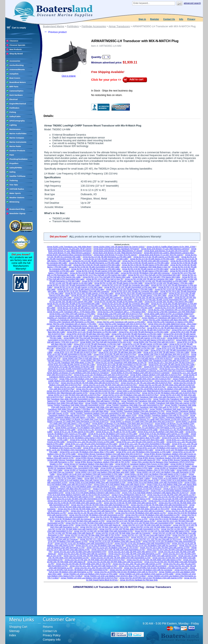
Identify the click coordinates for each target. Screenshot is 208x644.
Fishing (13, 112)
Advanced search (192, 3)
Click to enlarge (69, 76)
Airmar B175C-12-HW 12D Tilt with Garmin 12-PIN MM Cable (107, 281)
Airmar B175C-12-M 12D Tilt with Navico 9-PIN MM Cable (81, 289)
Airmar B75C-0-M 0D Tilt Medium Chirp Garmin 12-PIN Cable (164, 434)
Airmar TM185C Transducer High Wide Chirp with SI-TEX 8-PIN (152, 407)
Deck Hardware (16, 95)
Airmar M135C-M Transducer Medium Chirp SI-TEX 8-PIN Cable (148, 470)
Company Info (52, 640)
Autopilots (14, 74)
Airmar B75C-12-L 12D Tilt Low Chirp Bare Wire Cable (142, 440)
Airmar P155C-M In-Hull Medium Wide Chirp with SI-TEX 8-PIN (143, 486)
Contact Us (169, 19)
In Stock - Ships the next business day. (112, 91)
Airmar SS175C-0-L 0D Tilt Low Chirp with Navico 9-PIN (93, 511)
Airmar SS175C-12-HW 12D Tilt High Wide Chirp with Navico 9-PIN (162, 531)
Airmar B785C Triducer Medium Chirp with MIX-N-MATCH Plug (155, 375)
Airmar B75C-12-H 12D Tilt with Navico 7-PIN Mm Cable (126, 350)
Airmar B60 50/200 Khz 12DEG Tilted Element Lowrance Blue (169, 253)
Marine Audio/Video (18, 134)
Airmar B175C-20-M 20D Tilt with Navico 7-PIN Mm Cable (129, 308)
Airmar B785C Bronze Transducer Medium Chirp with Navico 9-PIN (75, 460)
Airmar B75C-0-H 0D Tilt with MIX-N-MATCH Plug (125, 328)
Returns (48, 627)
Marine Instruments (18, 142)
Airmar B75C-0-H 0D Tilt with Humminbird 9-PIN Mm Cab (71, 369)
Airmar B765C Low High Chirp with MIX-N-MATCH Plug (120, 314)
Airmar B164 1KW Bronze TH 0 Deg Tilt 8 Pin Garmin (115, 255)
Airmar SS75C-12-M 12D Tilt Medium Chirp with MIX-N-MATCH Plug (130, 395)
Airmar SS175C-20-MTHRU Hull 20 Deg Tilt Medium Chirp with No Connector (141, 570)
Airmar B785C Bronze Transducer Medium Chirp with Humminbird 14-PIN (105, 458)
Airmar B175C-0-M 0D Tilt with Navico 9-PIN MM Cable (146, 271)
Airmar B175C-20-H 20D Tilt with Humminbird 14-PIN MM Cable (141, 293)
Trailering (14, 181)
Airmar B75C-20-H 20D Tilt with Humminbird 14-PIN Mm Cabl (122, 364)
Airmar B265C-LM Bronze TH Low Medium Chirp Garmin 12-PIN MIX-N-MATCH (108, 425)
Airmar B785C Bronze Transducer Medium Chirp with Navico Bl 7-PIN (132, 460)
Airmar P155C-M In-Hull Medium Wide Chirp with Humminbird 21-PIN (97, 482)
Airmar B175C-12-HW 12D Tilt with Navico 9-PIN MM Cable (118, 283)
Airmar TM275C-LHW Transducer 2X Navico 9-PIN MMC (170, 322)
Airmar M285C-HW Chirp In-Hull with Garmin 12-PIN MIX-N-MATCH (126, 356)
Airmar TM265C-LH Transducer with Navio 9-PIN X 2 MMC (165, 318)
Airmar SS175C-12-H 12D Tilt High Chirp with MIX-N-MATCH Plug (110, 385)
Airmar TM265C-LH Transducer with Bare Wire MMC (166, 316)
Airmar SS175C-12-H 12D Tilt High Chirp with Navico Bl (98, 525)
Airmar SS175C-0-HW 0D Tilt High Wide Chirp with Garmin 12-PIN (75, 503)
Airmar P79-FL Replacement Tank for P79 (128, 495)
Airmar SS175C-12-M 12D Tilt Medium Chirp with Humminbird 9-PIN (142, 543)
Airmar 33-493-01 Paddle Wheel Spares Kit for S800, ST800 (171, 247)
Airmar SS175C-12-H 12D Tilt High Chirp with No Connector (147, 525)
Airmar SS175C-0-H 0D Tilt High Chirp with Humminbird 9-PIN (77, 499)
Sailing (13, 172)
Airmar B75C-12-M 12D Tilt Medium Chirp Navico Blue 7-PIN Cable (87, 452)
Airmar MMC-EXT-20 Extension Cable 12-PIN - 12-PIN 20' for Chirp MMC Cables (117, 478)
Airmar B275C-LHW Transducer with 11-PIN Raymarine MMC (121, 310)
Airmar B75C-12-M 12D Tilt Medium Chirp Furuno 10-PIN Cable (149, 446)
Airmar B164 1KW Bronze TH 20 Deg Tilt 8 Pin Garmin (166, 251)
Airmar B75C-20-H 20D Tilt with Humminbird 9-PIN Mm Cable (169, 367)
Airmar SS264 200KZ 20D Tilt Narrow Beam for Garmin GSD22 (119, 247)
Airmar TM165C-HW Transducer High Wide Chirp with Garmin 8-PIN (123, 399)
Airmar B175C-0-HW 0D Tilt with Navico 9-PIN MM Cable (145, 265)
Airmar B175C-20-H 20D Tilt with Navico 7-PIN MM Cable (143, 295)
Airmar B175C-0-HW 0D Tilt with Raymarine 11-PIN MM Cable (94, 263)
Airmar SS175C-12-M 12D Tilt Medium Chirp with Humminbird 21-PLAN (83, 543)
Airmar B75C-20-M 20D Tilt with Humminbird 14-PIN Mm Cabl (88, 336)
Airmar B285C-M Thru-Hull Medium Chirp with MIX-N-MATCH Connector (140, 373)
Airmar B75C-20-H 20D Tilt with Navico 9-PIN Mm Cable (72, 367)
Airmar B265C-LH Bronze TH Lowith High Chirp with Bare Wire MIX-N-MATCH (142, 421)
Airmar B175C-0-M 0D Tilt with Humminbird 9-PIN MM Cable (94, 273)
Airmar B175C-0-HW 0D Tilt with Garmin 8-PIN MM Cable (97, 265)
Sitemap (14, 631)
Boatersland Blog (17, 209)
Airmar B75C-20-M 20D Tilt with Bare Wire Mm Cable (88, 334)
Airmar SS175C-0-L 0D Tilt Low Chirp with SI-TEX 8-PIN (90, 513)
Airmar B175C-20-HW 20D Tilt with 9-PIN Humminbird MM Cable (73, 304)
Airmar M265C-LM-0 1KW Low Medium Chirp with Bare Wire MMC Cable (105, 472)
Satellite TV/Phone (18, 176)
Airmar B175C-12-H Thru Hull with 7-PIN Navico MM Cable (156, 277)
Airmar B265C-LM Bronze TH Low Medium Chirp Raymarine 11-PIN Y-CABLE (152, 428)
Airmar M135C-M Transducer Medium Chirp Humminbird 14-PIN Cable (161, 466)
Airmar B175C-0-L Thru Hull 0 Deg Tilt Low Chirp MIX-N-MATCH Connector (127, 369)
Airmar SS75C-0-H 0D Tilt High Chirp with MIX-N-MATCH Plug (115, 393)
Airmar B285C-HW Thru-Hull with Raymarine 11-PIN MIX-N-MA (89, 338)
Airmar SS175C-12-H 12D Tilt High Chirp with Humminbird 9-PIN (147, 523)
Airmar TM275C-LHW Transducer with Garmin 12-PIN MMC (121, 322)
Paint (12, 155)
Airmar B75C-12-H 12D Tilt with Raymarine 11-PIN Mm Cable (92, 332)
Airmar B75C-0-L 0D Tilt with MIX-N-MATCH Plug (107, 330)
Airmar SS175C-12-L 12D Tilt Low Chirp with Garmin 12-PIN (146, 535)
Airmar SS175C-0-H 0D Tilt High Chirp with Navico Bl (174, 499)
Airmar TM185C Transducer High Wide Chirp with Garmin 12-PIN (169, 403)
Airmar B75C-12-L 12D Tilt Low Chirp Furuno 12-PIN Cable (90, 442)
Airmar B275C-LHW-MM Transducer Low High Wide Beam (171, 312)
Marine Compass (17, 138)
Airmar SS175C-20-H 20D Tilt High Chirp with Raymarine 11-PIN (134, 554)
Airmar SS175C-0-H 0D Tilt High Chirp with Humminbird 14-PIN (121, 497)
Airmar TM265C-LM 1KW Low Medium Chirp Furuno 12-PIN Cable (90, 574)
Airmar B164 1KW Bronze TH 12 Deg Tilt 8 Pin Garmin (161, 255)
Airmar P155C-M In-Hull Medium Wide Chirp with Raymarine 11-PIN (88, 486)
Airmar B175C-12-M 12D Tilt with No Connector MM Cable (125, 285)
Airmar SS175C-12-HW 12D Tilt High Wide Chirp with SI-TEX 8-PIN (92, 535)
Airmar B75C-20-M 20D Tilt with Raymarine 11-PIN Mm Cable (137, 334)
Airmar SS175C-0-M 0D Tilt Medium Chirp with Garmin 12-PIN (140, 513)
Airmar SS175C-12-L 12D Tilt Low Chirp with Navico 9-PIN (154, 537)
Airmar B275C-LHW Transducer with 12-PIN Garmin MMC (172, 310)
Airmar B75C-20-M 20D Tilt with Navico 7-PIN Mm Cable (166, 352)
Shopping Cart (18, 627)
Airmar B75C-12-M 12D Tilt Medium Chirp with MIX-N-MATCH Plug (101, 375)
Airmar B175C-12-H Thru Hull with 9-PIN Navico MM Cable (106, 277)
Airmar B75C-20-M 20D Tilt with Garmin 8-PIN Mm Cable (138, 336)
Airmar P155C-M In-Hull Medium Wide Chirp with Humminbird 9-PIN (155, 482)
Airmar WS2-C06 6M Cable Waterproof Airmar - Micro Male (74, 326)
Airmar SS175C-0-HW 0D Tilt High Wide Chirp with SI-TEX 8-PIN (143, 509)
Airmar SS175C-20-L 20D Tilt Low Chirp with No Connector (143, 566)
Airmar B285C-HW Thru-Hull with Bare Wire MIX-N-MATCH (79, 328)
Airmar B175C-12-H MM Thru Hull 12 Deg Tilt (104, 279)
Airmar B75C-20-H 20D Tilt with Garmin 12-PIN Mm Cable (71, 364)
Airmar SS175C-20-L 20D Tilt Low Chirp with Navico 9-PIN (93, 566)
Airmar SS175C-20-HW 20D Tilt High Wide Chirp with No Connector (115, 562)
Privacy (191, 19)
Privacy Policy (52, 635)
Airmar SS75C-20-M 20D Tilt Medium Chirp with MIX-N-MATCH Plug (93, 397)
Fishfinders (15, 108)
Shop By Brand (16, 54)
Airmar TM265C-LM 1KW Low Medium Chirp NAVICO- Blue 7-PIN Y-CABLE (115, 576)
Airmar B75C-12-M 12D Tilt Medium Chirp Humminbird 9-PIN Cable (126, 450)
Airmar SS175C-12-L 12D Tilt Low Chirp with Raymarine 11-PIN (106, 539)
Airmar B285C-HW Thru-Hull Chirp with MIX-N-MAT (154, 342)
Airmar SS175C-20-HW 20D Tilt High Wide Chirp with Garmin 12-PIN (91, 556)
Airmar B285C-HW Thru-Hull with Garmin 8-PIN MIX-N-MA (97, 340)
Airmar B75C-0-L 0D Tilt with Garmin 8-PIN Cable (74, 432)
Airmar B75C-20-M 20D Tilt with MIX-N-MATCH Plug (115, 354)
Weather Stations (17, 198)
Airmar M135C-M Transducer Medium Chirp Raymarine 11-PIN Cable (92, 470)
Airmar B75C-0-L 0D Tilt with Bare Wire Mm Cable (167, 328)
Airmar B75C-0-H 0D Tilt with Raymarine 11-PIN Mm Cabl (97, 344)
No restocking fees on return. (107, 95)
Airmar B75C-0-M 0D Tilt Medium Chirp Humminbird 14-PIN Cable (120, 436)
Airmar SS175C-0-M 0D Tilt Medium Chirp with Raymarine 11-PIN (121, 519)
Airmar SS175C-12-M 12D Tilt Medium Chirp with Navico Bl (100, 545)
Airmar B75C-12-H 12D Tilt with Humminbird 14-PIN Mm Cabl (129, 348)
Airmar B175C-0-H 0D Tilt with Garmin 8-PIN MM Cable (105, 259)
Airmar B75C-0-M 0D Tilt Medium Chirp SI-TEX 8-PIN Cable (94, 440)
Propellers (14, 163)
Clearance (14, 41)
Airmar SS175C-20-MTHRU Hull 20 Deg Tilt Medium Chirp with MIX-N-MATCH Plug (81, 391)
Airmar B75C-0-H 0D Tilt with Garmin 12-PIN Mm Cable (145, 344)
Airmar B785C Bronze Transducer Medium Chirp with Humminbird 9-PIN (166, 458)
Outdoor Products (17, 151)
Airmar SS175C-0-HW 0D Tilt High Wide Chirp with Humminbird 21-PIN (100, 505)
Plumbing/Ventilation (19, 159)
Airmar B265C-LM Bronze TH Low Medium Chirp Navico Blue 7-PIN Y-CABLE (87, 428)
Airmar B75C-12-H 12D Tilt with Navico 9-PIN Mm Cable (78, 350)
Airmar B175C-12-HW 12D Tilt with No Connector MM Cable (149, 279)
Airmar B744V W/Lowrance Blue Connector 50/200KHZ (69, 255)
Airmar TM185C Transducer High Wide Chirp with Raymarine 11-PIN (113, 403)
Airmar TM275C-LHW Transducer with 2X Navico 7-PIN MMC (72, 324)
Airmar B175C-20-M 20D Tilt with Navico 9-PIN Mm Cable (81, 308)
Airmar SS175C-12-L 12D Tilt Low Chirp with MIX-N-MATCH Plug (80, 387)
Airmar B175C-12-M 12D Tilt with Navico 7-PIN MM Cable (129, 289)
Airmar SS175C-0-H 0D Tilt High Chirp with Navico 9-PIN (127, 499)
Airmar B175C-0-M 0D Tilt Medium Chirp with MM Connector (145, 273)
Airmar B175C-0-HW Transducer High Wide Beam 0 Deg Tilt (146, 267)
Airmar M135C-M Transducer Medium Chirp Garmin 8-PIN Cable (104, 466)
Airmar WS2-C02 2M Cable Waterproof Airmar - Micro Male (172, 324)
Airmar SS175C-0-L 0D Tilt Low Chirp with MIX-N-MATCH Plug (146, 383)
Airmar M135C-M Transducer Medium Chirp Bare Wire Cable (88, 464)
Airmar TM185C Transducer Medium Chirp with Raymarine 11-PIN (137, 411)
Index (13, 635)
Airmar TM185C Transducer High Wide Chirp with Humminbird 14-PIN (76, 405)
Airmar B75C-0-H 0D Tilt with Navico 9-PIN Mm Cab (139, 346)
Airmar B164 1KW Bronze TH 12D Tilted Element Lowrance (165, 249)
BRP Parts (14, 87)
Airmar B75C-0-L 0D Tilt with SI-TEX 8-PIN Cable (116, 432)
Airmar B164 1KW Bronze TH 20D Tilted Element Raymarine (117, 253)
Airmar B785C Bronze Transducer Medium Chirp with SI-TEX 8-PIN (102, 462)
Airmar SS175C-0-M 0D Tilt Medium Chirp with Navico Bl (164, 517)
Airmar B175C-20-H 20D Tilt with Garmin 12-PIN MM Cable (89, 293)
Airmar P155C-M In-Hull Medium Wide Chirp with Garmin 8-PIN (133, 480)
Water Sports (15, 193)
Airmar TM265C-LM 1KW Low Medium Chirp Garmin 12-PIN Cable (146, 574)
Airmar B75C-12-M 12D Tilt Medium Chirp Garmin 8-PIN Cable (162, 448)
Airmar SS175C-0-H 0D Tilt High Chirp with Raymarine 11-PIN (121, 501)
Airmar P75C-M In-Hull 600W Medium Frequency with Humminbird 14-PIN (118, 491)
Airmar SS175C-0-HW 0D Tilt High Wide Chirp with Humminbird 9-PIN (159, 505)
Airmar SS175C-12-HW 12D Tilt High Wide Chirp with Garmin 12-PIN (158, 527)
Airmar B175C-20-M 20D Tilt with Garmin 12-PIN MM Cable (79, 306)
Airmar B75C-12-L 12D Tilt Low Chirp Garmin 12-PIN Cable (140, 442)
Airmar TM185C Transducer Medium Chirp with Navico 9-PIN (112, 415)
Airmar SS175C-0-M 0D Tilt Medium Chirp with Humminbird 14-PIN (96, 515)
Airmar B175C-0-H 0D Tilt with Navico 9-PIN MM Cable (152, 259)
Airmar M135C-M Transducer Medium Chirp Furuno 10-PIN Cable (142, 464)
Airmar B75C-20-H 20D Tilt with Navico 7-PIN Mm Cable (119, 367)
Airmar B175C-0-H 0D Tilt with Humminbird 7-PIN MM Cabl (96, 261)
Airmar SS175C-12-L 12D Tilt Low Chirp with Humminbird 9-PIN (103, 537)
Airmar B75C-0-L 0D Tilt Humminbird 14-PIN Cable (137, 430)
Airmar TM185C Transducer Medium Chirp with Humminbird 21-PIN (154, 413)
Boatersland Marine (54, 26)
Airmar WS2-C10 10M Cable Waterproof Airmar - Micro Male (124, 326)
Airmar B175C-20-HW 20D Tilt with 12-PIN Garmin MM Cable (107, 299)
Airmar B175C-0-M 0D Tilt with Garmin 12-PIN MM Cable (145, 269)
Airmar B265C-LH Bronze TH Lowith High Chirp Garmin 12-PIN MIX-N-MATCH (157, 419)
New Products (16, 49)
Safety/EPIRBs (16, 168)
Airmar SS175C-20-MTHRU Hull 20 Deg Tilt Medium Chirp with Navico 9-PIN (162, 389)
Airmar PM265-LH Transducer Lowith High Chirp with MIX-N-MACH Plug (141, 379)
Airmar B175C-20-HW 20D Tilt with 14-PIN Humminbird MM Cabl (160, 299)
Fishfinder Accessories (94, 26)
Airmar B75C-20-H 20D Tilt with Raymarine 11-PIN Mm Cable (144, 332)
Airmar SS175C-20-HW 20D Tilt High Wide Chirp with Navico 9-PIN (154, 560)
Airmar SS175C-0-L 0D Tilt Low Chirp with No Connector (141, 511)
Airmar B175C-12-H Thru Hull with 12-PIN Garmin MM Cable (101, 275)
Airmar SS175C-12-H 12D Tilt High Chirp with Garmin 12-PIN (79, 521)
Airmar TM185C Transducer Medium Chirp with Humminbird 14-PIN (97, 413)
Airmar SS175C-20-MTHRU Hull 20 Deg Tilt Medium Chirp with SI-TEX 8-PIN (126, 572)
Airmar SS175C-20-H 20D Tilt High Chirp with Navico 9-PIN (132, 552)
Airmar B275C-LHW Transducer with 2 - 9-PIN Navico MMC (71, 312)
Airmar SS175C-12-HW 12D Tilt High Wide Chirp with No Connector (123, 533)
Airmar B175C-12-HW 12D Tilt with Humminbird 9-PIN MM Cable (73, 285)
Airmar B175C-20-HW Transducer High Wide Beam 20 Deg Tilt (121, 362)
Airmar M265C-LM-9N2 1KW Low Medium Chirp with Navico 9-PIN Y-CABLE (155, 474)
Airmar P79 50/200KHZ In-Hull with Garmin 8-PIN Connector (118, 316)
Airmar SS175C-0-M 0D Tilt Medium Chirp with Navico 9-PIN (115, 517)
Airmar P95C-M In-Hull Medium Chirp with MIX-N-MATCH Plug (84, 379)
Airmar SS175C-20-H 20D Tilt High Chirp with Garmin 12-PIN (165, 547)
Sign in (142, 19)
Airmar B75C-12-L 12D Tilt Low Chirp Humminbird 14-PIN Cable (91, 444)
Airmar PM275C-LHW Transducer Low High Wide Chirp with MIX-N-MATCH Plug (120, 381)
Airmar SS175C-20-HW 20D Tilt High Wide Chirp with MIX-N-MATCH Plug (94, 560)
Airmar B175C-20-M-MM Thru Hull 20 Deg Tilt (76, 310)
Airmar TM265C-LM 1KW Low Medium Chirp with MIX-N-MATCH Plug (89, 578)
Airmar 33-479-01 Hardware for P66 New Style (139, 580)
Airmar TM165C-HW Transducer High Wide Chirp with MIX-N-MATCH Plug (151, 401)
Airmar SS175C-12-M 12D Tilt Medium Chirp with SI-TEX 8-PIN (112, 547)
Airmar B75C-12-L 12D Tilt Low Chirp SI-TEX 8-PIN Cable (98, 446)
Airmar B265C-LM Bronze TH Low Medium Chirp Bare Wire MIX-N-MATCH (122, 423)
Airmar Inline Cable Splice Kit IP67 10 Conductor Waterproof (168, 314)
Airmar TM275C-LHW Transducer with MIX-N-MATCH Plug (122, 324)
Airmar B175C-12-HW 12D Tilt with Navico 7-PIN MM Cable (169, 283)
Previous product (55, 32)
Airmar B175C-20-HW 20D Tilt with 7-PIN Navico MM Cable (169, 301)
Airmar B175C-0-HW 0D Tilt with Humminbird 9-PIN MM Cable (94, 267)
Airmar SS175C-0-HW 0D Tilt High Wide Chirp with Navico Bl (123, 507)
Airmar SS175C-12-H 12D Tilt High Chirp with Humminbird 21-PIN (92, 523)
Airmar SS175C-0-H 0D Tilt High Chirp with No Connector (71, 501)
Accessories (15, 61)
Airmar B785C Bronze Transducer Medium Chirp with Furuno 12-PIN (81, 456)
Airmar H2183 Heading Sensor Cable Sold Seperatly (70, 316)
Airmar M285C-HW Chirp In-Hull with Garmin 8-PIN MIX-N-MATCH (89, 358)
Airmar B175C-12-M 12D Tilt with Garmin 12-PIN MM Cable (78, 287)
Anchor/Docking (17, 65)
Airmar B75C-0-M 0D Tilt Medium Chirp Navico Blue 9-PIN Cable (134, 438)
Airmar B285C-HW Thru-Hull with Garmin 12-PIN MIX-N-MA (141, 338)
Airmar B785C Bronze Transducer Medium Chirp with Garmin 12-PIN (138, 456)
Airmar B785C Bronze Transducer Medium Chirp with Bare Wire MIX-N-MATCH (110, 454)
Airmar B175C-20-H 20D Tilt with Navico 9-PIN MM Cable (94, 295)
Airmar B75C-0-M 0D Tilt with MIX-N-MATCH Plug (149, 330)
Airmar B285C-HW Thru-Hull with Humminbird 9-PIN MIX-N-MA (106, 342)
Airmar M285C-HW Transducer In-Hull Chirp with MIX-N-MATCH (163, 360)
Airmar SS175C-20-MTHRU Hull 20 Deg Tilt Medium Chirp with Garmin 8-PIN (151, 578)
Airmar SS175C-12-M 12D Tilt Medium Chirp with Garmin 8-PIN (115, 541)
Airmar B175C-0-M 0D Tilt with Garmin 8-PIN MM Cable (99, 271)
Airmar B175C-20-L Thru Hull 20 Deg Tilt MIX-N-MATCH (171, 362)
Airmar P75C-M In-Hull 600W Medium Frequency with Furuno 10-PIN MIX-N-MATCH (127, 488)
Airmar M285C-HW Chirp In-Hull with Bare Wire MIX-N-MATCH (164, 354)
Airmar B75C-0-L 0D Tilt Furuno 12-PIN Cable (96, 430)
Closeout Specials (17, 45)
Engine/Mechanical (18, 104)
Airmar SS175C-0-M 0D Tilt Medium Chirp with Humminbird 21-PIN (153, 515)
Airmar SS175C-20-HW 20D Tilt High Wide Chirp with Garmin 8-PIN (149, 556)
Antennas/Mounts (17, 70)
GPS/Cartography (17, 121)
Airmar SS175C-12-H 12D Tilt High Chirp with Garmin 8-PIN (131, 521)
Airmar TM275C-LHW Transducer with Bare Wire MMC (165, 320)
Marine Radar (15, 146)
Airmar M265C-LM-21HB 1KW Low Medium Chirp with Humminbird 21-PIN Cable (89, 474)
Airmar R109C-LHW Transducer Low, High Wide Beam (69, 247)
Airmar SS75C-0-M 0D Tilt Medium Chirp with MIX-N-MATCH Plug (169, 393)
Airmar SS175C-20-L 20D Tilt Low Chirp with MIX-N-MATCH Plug (102, 389)
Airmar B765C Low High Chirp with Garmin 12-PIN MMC (72, 314)
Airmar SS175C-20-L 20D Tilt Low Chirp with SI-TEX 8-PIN (98, 568)
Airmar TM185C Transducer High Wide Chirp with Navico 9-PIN (99, 407)
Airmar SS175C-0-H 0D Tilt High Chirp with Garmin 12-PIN (171, 495)
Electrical (14, 99)
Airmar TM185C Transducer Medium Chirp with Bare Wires (85, 411)
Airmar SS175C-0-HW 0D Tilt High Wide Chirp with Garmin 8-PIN (130, 503)
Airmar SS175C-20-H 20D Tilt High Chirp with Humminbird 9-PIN (80, 552)
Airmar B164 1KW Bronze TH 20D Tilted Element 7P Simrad (118, 251)
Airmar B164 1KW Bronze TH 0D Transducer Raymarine (116, 249)
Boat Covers (15, 78)
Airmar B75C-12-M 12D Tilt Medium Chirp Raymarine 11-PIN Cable (143, 452)
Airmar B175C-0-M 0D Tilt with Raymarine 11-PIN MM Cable (96, 269)
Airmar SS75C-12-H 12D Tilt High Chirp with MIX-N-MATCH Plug (74, 395)
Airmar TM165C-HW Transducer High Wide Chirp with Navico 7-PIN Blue (89, 401)
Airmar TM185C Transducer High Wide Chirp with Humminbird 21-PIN (135, 405)
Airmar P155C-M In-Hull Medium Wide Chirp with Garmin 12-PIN (79, 480)
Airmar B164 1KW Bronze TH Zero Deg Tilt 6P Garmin (69, 249)
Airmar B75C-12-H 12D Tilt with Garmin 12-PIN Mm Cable (79, 348)
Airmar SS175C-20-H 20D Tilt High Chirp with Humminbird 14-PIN (118, 549)
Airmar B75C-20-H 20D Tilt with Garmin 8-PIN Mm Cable (172, 364)
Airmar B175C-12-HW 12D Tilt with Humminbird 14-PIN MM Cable (160, 281)
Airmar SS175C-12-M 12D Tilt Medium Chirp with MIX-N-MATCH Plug (137, 387)
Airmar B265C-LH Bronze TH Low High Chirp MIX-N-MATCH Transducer (165, 371)
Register (155, 19)
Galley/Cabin (15, 116)
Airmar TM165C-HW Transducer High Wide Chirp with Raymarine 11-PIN (152, 397)
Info (181, 19)
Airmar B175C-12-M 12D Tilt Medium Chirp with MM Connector (84, 291)
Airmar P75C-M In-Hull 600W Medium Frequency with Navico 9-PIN (92, 493)
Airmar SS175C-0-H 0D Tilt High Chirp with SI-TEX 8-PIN (172, 501)
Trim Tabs (14, 185)
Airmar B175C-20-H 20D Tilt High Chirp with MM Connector (98, 297)
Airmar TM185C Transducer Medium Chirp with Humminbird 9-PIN (123, 417)
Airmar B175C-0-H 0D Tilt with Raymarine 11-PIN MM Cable (107, 257)
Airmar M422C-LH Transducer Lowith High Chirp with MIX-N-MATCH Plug (123, 377)
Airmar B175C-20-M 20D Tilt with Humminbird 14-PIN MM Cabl (130, 306)
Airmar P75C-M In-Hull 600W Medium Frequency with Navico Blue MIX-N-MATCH (155, 493)
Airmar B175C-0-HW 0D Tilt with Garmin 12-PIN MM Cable (145, 263)
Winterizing (14, 202)
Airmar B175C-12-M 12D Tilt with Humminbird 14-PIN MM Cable (130, 287)
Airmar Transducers (119, 26)
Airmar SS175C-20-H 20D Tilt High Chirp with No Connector (82, 554)
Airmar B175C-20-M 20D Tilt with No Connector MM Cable (125, 304)
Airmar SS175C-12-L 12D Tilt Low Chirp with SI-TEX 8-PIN (157, 539)
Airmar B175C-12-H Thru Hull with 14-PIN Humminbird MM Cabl (154, 275)
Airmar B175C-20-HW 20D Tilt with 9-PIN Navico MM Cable (118, 301)
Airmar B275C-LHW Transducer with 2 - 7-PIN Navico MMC (121, 312)
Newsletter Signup (18, 213)
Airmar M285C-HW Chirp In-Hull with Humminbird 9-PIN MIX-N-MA (108, 360)
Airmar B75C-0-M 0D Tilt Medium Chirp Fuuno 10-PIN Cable (113, 434)
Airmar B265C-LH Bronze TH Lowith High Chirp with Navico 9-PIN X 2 (105, 371)
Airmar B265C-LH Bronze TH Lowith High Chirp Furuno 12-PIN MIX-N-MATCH (92, 419)
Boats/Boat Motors (18, 82)
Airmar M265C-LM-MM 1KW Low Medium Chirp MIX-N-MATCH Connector (133, 476)
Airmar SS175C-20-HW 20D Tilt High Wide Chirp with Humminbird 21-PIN (120, 558)
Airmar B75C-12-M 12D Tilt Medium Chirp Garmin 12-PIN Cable (109, 448)
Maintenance (15, 129)
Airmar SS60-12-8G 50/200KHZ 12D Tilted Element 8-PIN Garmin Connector (148, 391)
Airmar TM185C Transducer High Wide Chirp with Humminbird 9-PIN (120, 409)
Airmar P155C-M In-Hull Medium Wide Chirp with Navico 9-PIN (119, 484)
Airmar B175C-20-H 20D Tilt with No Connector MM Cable (135, 291)
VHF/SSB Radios (17, 189)
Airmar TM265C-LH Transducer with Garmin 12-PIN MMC (116, 318)
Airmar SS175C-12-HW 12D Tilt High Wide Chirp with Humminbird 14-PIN (129, 529)
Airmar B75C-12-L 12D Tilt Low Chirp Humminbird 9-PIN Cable (145, 444)
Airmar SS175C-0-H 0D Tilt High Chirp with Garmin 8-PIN (70, 497)
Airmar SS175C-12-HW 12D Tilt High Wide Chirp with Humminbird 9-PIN (103, 531)
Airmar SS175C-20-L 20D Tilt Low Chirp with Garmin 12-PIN (137, 564)
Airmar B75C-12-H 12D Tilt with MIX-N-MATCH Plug (75, 352)
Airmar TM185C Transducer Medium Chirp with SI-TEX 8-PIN (163, 415)
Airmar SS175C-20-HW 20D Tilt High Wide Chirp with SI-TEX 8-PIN (83, 564)
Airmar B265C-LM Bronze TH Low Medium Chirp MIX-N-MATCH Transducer (78, 373)
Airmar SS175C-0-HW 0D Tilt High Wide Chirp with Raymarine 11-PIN (86, 509)
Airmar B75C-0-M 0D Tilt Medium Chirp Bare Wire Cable (161, 432)
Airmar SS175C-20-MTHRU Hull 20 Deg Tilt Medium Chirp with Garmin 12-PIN (156, 568)
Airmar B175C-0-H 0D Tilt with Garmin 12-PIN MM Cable (156, 257)
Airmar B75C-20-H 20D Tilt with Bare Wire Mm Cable (120, 352)
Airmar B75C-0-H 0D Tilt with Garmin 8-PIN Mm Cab (94, 346)
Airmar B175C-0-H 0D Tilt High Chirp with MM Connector (145, 261)
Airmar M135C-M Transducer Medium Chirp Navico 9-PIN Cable (126, 468)
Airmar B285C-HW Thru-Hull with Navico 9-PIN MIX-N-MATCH (148, 340)
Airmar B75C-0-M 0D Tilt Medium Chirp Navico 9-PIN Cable (81, 438)
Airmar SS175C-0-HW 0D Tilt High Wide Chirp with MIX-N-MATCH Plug (90, 383)
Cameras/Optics (17, 91)
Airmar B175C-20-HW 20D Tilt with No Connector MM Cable (148, 297)
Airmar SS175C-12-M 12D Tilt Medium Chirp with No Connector (151, 545)
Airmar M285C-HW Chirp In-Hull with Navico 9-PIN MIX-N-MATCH (145, 358)
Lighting (13, 125)
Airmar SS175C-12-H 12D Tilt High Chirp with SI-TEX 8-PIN (104, 527)
